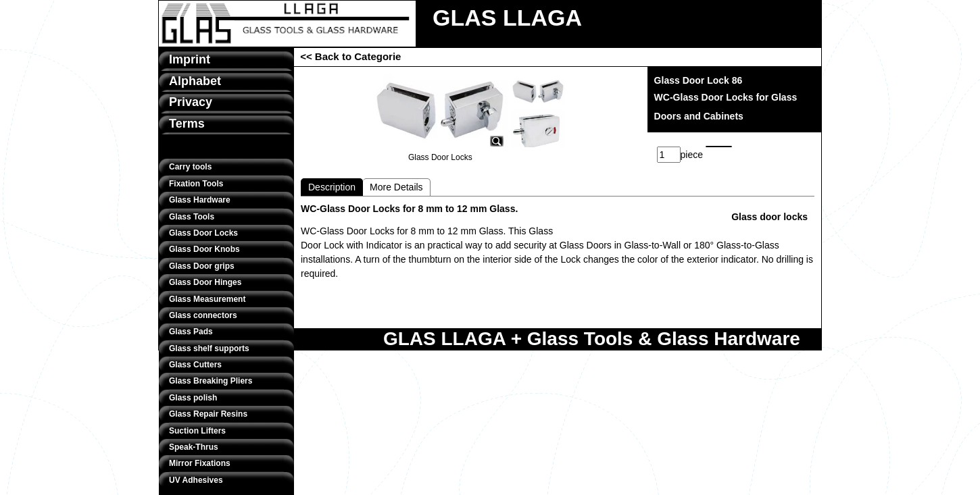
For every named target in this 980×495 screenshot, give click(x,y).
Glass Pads (191, 332)
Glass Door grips (202, 266)
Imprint (190, 59)
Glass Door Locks (203, 233)
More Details (396, 187)
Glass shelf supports (209, 348)
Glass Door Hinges (205, 282)
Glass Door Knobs (204, 249)
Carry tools (190, 167)
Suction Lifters (197, 431)
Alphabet (195, 81)
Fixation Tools (196, 184)
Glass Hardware (200, 200)
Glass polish (193, 398)
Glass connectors (203, 315)
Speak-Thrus (194, 447)
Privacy (191, 102)
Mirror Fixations (200, 463)
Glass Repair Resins (208, 414)
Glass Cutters (195, 365)
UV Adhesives (196, 480)
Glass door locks (769, 217)
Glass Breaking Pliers (211, 381)
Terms (187, 124)
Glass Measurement (207, 299)
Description (332, 187)
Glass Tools (192, 217)
